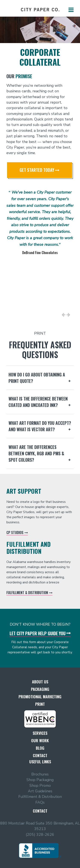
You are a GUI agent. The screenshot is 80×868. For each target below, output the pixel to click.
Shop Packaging (40, 780)
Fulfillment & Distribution (27, 593)
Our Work (40, 741)
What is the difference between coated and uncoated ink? (38, 402)
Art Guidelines (40, 791)
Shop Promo (40, 786)
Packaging (40, 689)
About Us (40, 682)
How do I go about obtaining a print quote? (37, 378)
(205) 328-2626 (40, 835)
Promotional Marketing (40, 697)
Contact (40, 755)
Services (40, 733)
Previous (63, 315)
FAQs (40, 802)
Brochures (40, 774)
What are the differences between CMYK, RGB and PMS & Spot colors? (36, 453)
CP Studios (15, 532)
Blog (40, 748)
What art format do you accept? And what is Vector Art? (40, 426)
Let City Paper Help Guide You (38, 633)
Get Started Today (37, 170)
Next (68, 315)
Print (40, 704)
